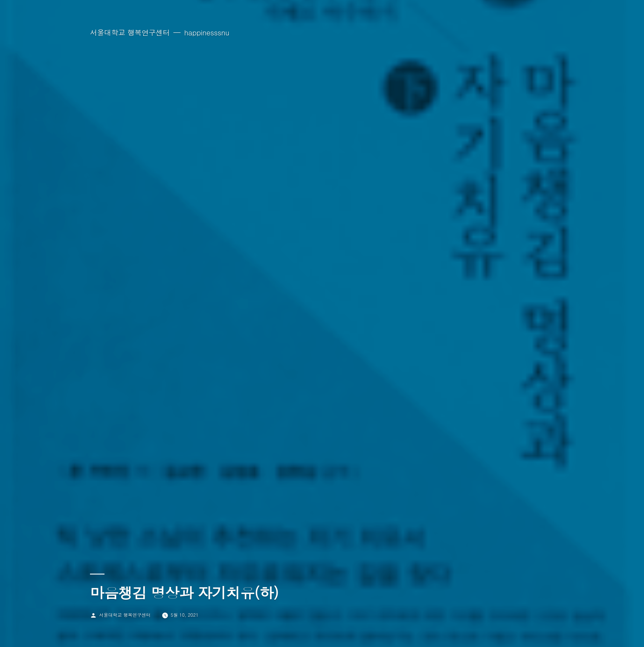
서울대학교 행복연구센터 (130, 32)
